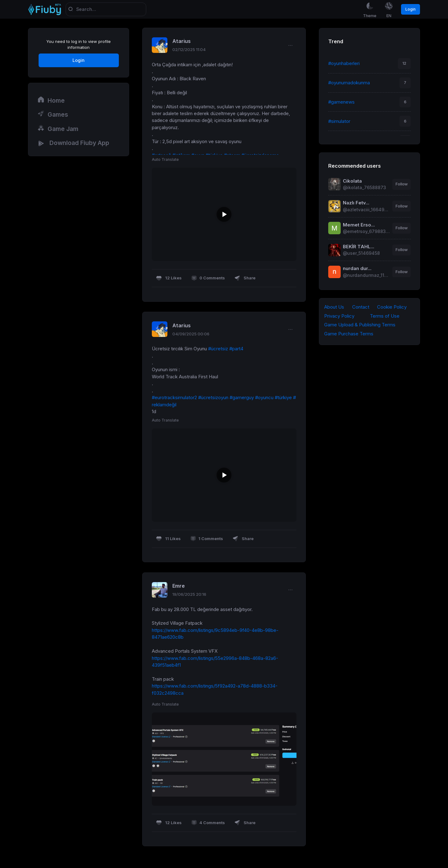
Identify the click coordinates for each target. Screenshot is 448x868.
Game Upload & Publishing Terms (360, 325)
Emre (179, 586)
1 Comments (207, 539)
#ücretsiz (218, 349)
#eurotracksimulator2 (174, 398)
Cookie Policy (392, 307)
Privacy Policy (339, 316)
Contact (361, 307)
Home (51, 100)
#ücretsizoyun (213, 398)
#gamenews (341, 102)
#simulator (339, 121)
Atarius (182, 42)
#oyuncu (264, 398)
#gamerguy (242, 398)
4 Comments (208, 824)
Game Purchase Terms (349, 334)
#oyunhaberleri (344, 63)
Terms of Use (385, 316)
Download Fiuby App (73, 143)
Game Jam (58, 128)
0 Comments (208, 279)
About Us (334, 307)
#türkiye (283, 398)
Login (411, 9)
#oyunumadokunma (349, 83)
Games (53, 114)
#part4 (236, 349)
